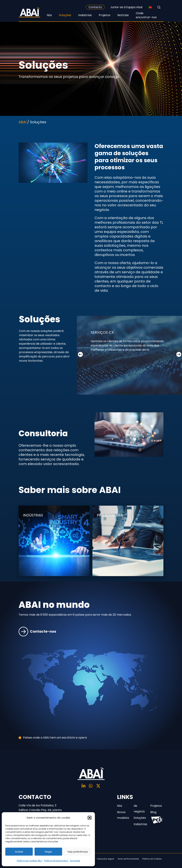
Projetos (156, 806)
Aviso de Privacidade (128, 859)
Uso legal (75, 861)
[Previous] (80, 354)
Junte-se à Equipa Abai (126, 7)
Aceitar (19, 852)
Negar (48, 852)
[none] (150, 7)
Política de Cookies (152, 859)
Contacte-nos (37, 642)
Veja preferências (78, 852)
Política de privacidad (56, 861)
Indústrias (140, 824)
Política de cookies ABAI (30, 861)
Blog (153, 812)
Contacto (95, 7)
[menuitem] (150, 7)
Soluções (140, 818)
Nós (120, 806)
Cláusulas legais (106, 859)
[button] (90, 818)
